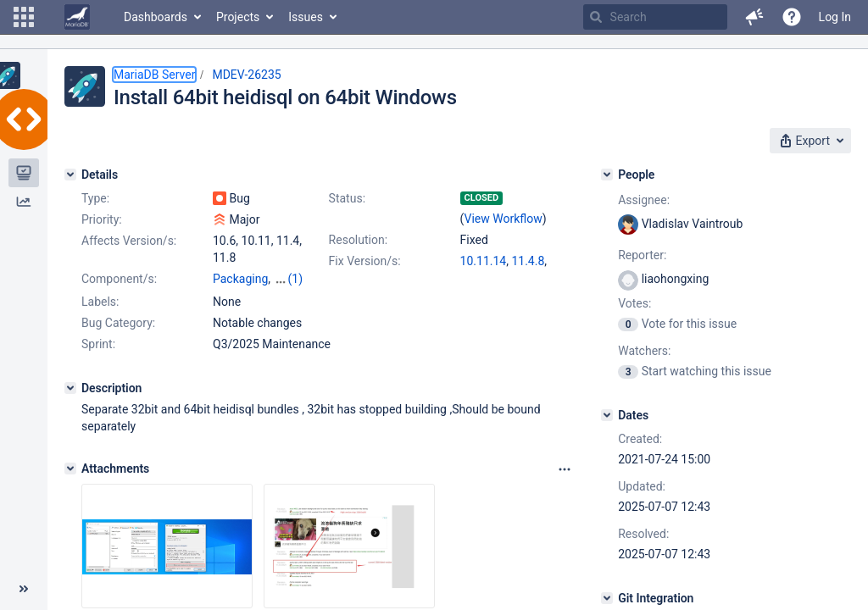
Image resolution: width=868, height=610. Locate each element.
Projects (238, 17)
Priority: (102, 219)
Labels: (100, 302)
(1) (296, 279)
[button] (24, 17)
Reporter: (642, 255)
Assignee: (644, 200)
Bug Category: (118, 323)
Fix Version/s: (365, 261)
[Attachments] (70, 469)
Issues (306, 17)
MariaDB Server (154, 75)
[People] (607, 175)
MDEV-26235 (246, 75)
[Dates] (607, 415)
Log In (835, 17)
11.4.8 (528, 261)
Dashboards (156, 17)
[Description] (70, 388)
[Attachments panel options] (565, 469)
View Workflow (504, 219)
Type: (95, 198)
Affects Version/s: (129, 241)
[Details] (70, 175)
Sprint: (98, 344)
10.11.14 (484, 261)
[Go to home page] (77, 17)
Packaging (240, 279)
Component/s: (119, 279)
